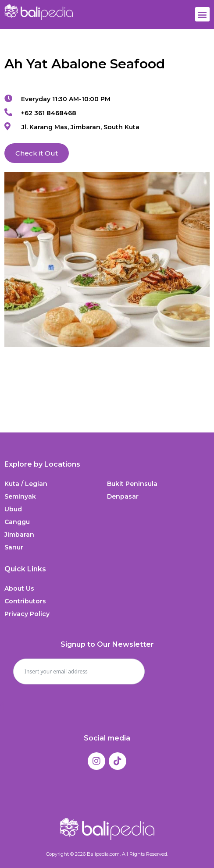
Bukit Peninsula (132, 484)
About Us (19, 588)
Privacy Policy (27, 614)
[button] (202, 14)
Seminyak (20, 496)
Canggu (17, 522)
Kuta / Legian (26, 484)
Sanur (14, 547)
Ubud (13, 509)
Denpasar (123, 496)
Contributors (25, 601)
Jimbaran (19, 535)
